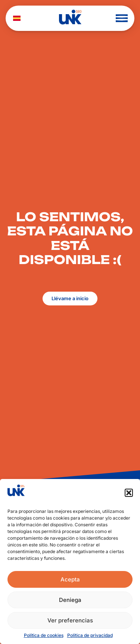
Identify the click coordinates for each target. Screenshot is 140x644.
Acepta (70, 579)
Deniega (70, 600)
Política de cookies (44, 635)
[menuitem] (17, 18)
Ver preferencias (70, 620)
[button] (129, 493)
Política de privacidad (90, 635)
